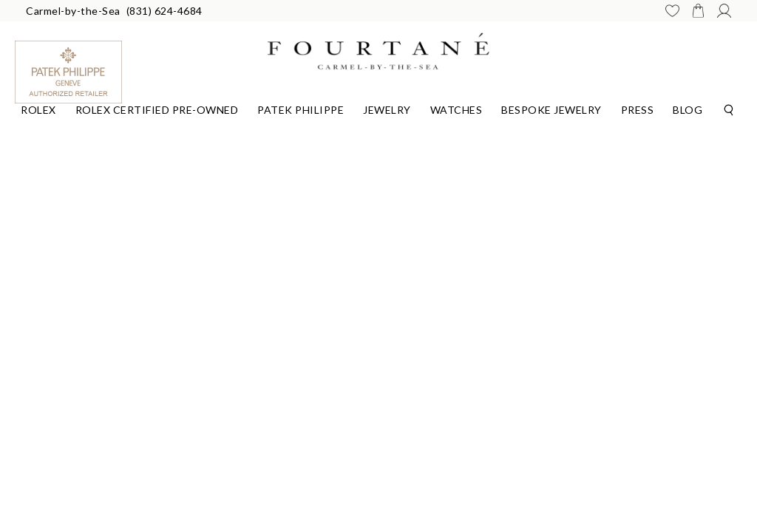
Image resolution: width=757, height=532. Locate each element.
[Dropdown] (38, 108)
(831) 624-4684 (164, 11)
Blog (688, 110)
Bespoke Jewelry (551, 110)
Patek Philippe (301, 110)
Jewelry (387, 110)
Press (638, 110)
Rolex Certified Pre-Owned (157, 110)
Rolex (38, 110)
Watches (456, 110)
